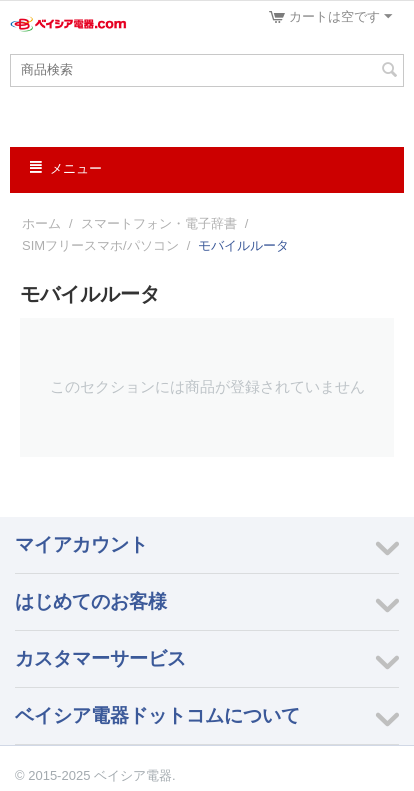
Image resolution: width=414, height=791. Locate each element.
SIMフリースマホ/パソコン (100, 245)
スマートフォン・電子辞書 (159, 223)
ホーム (41, 223)
